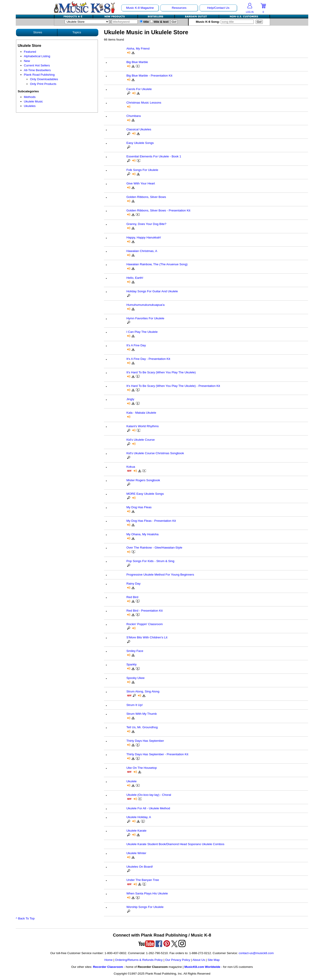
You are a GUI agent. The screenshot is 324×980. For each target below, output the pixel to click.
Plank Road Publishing (39, 75)
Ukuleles (30, 106)
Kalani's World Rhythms (143, 426)
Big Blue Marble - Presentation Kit (149, 76)
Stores (38, 32)
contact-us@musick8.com (256, 953)
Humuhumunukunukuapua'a (146, 305)
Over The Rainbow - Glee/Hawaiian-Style (154, 548)
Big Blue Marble (137, 62)
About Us (199, 960)
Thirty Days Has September (145, 741)
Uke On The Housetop (142, 768)
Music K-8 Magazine (140, 8)
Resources (179, 8)
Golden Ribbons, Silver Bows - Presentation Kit (158, 210)
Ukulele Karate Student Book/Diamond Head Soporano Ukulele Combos (175, 844)
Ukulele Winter (136, 853)
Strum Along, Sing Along (143, 691)
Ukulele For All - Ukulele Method (148, 808)
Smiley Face (135, 651)
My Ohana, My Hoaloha (143, 534)
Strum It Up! (135, 705)
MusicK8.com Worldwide (202, 967)
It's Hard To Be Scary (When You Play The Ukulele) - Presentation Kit (173, 386)
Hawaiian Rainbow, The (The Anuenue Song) (157, 264)
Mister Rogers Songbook (143, 480)
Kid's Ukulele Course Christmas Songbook (155, 453)
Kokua (131, 467)
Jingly (130, 399)
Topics (77, 32)
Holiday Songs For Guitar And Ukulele (152, 291)
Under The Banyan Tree (143, 880)
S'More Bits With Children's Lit (147, 637)
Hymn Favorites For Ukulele (145, 318)
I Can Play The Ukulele (142, 332)
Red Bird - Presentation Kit (145, 611)
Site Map (214, 960)
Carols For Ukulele (139, 89)
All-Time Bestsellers (37, 70)
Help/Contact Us (218, 8)
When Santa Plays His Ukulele (147, 893)
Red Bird (132, 597)
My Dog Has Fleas (139, 507)
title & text (159, 22)
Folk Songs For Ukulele (142, 170)
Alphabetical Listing (37, 56)
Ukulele (132, 781)
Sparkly (132, 664)
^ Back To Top (25, 918)
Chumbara (134, 116)
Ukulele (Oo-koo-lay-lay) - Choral (149, 795)
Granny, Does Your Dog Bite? (146, 224)
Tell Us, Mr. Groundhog (142, 727)
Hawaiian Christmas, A (142, 251)
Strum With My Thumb (142, 714)
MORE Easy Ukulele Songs (145, 494)
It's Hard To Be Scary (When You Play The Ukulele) (161, 372)
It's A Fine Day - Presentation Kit (148, 359)
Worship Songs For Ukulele (145, 907)
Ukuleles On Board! (140, 867)
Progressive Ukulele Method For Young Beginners (160, 575)
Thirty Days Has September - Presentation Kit (157, 754)
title (144, 22)
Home (108, 960)
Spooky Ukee (136, 678)
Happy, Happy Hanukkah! (144, 237)
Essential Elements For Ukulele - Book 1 (154, 156)
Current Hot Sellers (37, 65)
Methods (30, 97)
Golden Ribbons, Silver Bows (146, 197)
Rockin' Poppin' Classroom (145, 624)
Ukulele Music (33, 101)
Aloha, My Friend (138, 49)
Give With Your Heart (141, 183)
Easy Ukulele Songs (140, 143)
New (27, 61)
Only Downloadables (44, 79)
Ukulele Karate (136, 831)
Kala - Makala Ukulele (141, 413)
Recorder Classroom (108, 967)
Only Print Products (43, 84)
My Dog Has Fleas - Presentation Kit (151, 521)
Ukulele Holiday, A (139, 817)
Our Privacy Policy (178, 960)
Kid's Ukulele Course (141, 440)
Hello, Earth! (135, 278)
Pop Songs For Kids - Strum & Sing (150, 561)
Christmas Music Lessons (144, 103)
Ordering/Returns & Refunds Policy (139, 960)
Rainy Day (134, 584)
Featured (30, 52)
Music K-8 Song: (226, 22)
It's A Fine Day (136, 345)
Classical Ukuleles (139, 129)
